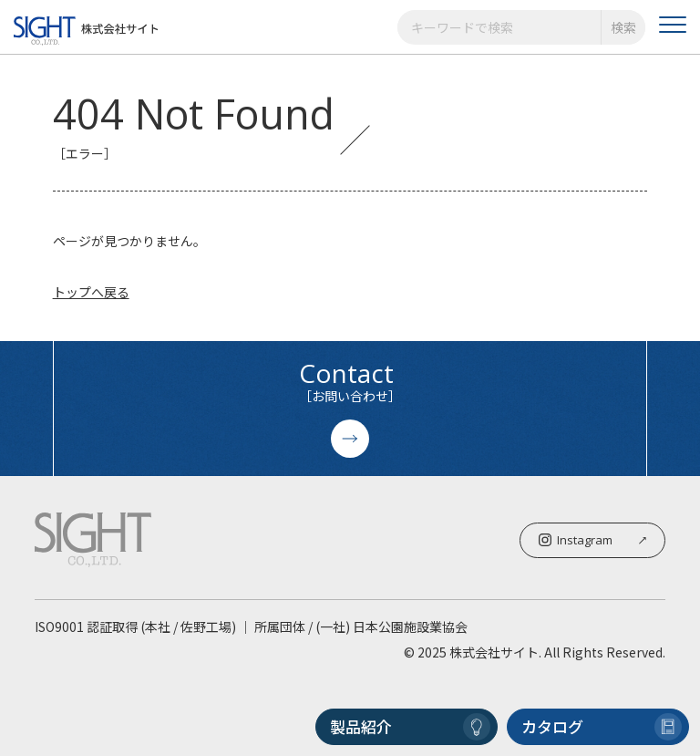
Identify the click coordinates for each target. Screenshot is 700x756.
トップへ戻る (91, 292)
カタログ (602, 727)
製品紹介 (410, 727)
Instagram (592, 540)
